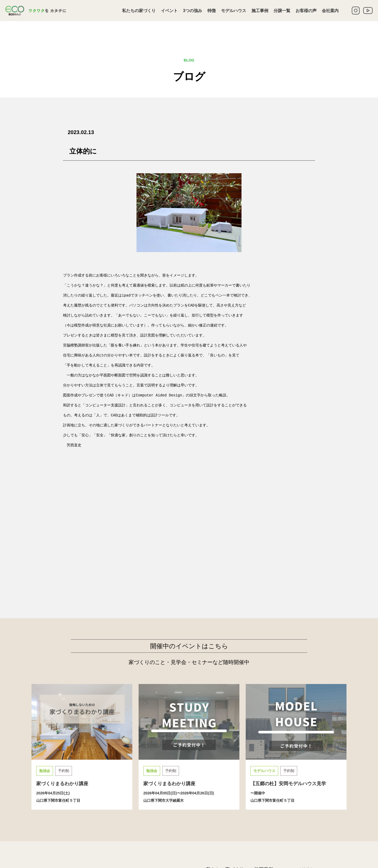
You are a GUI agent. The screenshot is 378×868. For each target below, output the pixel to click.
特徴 (212, 11)
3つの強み (193, 11)
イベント (169, 11)
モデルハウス (234, 11)
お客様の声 (306, 11)
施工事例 (260, 11)
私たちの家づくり (139, 11)
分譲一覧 (282, 11)
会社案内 (330, 11)
